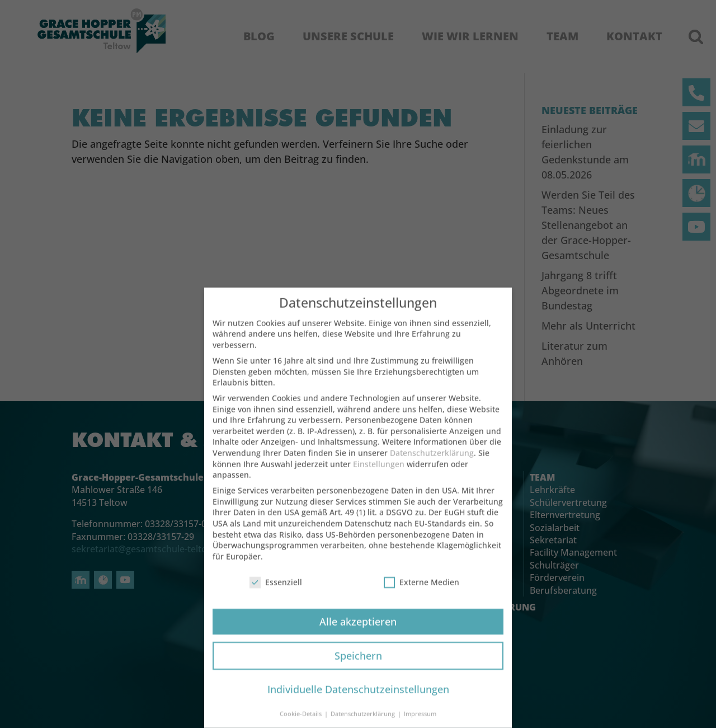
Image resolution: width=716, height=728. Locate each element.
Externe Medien (421, 593)
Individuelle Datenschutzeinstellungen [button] (358, 701)
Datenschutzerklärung (432, 464)
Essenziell (276, 593)
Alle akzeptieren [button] (358, 632)
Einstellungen (379, 475)
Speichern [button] (358, 666)
